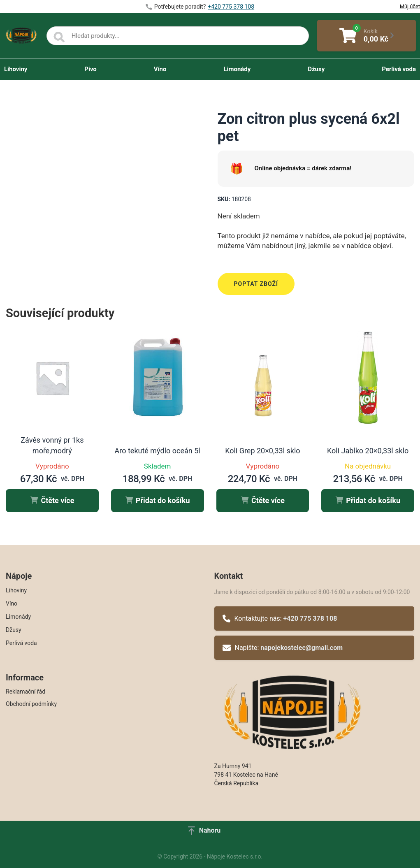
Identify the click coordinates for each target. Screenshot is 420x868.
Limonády (237, 69)
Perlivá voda (399, 69)
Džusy (316, 69)
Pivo (90, 69)
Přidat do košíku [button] (158, 500)
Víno (160, 69)
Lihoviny (16, 69)
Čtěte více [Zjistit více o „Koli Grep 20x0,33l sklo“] (263, 500)
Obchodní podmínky (31, 704)
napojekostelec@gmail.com (302, 648)
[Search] (59, 37)
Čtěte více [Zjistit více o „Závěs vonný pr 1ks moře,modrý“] (52, 500)
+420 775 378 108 (310, 619)
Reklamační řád (26, 692)
